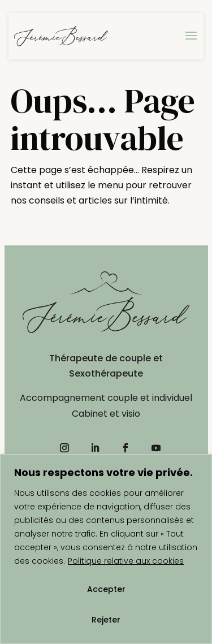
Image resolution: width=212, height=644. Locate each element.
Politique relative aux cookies (126, 561)
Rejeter (106, 620)
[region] (106, 549)
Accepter (106, 589)
